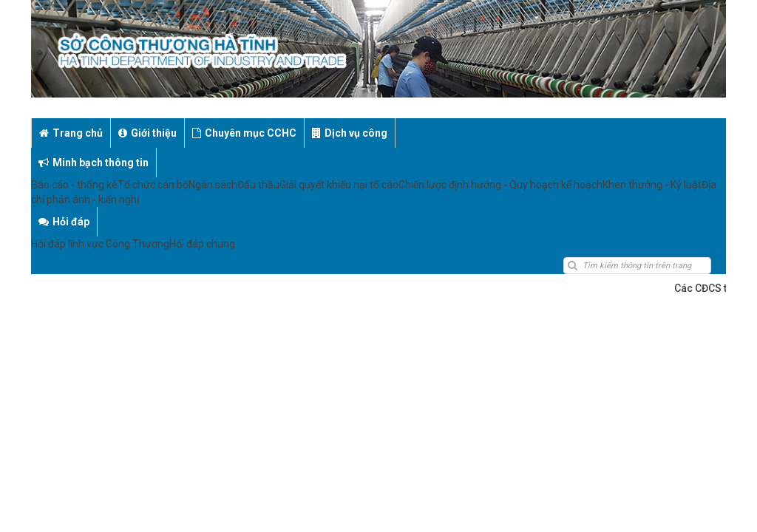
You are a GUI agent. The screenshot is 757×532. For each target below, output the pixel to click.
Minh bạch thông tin (458, 133)
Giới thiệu (147, 133)
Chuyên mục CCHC (244, 133)
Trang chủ (71, 133)
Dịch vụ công (350, 133)
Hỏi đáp (554, 133)
